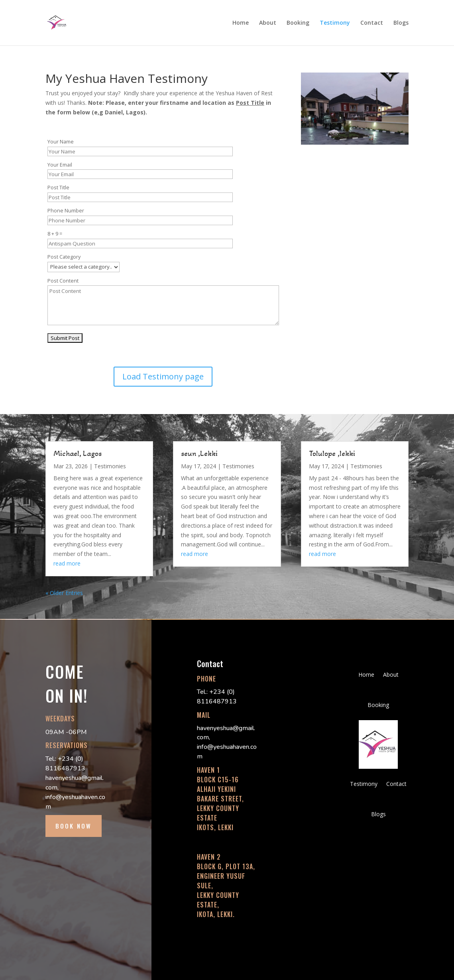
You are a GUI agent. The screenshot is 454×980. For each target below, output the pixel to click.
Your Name (61, 142)
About (268, 23)
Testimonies (110, 466)
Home (241, 23)
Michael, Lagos (78, 454)
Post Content (63, 281)
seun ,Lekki (199, 454)
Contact (372, 23)
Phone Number (66, 211)
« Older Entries (64, 593)
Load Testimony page (163, 376)
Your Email (60, 165)
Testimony (335, 23)
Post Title (58, 188)
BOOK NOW (74, 826)
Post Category (64, 257)
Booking (298, 23)
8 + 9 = (55, 234)
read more (67, 563)
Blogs (401, 23)
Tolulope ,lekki (332, 454)
